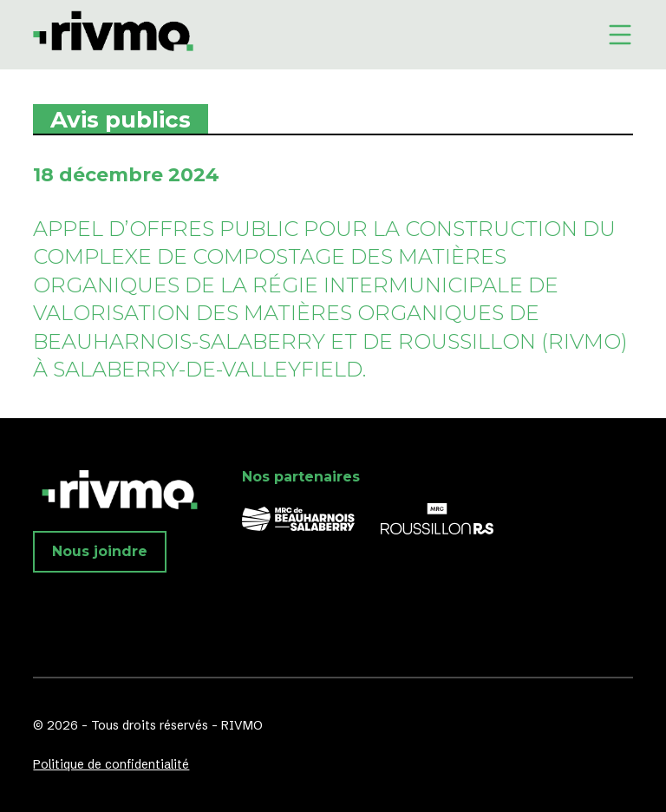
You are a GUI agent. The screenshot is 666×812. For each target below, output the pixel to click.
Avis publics (121, 120)
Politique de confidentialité (111, 764)
